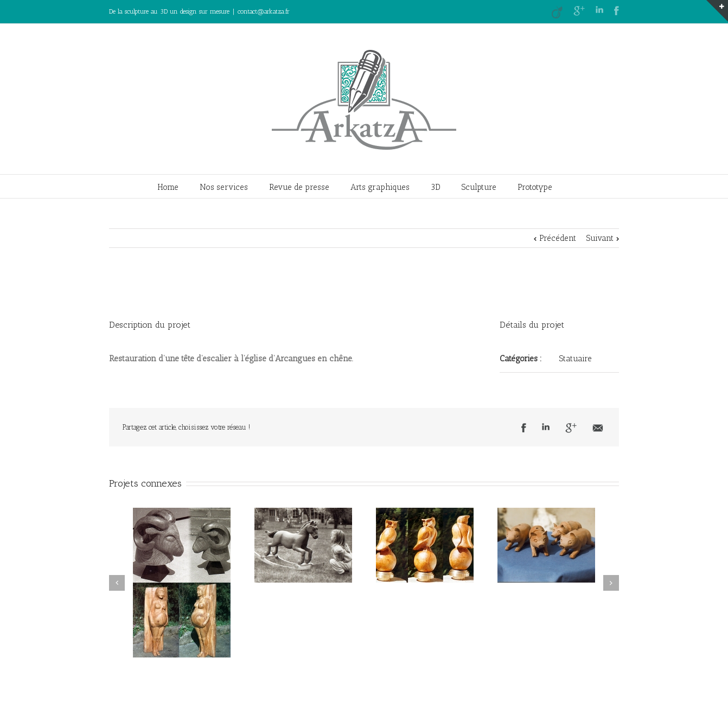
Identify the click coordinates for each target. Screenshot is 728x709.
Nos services (224, 187)
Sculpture (479, 187)
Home (168, 187)
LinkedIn (599, 9)
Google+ (579, 11)
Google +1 (571, 428)
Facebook (617, 11)
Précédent (558, 238)
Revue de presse (299, 187)
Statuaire (576, 359)
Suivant (600, 238)
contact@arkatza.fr (264, 11)
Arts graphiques (380, 187)
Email (598, 428)
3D (436, 187)
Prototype (535, 187)
